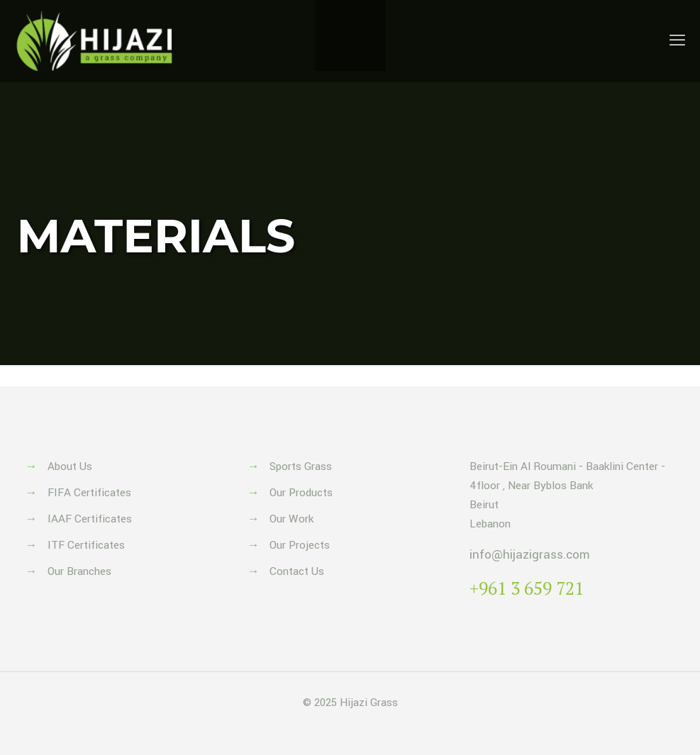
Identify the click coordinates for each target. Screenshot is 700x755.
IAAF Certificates (90, 519)
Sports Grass (301, 466)
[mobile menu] (677, 41)
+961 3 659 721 (527, 588)
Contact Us (297, 571)
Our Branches (79, 571)
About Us (70, 466)
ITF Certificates (86, 545)
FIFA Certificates (89, 493)
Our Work (291, 519)
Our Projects (300, 545)
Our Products (301, 493)
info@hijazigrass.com (530, 555)
